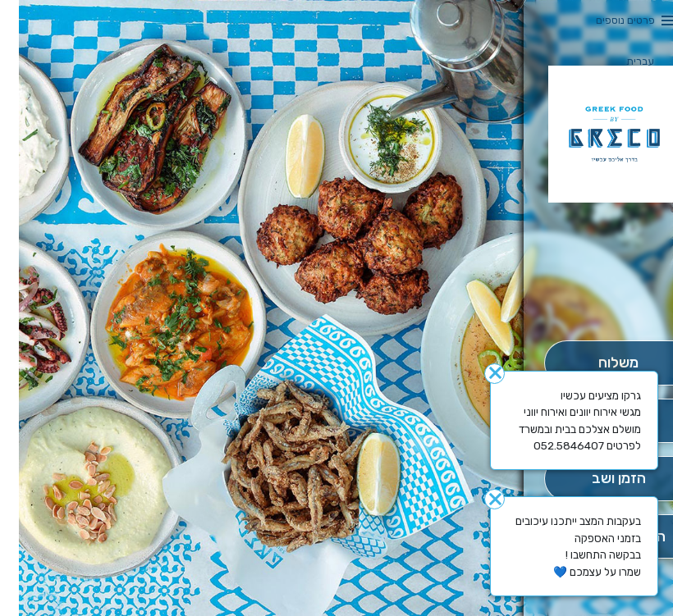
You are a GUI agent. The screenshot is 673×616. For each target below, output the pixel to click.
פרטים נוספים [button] (607, 20)
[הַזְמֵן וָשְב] (599, 479)
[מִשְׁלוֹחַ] (599, 363)
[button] (599, 294)
